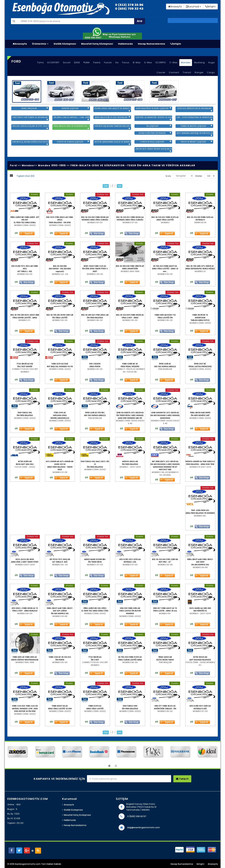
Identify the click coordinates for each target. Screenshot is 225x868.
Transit (187, 72)
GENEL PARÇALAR (34, 108)
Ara (140, 21)
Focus (126, 62)
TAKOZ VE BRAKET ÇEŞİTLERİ (196, 142)
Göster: (199, 176)
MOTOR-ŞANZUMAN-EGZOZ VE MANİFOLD (113, 143)
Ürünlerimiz (40, 44)
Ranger (199, 72)
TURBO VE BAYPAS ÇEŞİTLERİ (196, 126)
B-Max (137, 62)
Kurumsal (194, 7)
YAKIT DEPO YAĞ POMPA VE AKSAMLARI (30, 118)
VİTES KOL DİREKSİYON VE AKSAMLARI (195, 109)
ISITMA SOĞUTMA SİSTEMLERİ (155, 133)
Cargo (211, 72)
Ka (117, 62)
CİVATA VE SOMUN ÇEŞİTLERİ (73, 142)
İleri (120, 186)
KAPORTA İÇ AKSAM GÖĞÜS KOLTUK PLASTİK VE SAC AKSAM (31, 143)
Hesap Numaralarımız (152, 44)
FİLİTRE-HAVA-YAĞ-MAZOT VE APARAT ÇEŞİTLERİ (113, 109)
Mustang (200, 62)
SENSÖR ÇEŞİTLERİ (75, 108)
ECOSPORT (53, 62)
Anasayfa (20, 44)
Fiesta (97, 62)
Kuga (212, 62)
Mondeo (186, 62)
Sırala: (168, 176)
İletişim (176, 44)
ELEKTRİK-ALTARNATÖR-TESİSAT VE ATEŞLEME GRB (154, 118)
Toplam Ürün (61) (25, 176)
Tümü (40, 62)
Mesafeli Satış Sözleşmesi (97, 44)
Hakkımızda (125, 44)
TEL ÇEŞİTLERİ (159, 126)
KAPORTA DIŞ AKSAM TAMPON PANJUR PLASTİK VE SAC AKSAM (113, 127)
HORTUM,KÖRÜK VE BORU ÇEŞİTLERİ (153, 108)
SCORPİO (161, 62)
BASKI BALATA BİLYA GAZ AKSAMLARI (112, 117)
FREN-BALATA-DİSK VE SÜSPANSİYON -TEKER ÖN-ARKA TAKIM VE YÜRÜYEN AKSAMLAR (72, 127)
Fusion (108, 62)
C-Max (173, 62)
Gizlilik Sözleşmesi (65, 44)
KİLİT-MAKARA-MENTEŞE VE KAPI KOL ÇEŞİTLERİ (195, 134)
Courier (161, 72)
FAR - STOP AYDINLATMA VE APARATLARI (195, 118)
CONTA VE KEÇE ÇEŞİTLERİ (156, 142)
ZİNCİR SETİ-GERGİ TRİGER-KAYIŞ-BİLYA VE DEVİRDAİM (154, 150)
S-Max (148, 62)
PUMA (87, 62)
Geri (106, 186)
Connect (174, 72)
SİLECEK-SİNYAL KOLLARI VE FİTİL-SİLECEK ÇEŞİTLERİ (31, 127)
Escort (67, 62)
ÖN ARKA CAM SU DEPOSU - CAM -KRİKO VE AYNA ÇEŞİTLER (72, 118)
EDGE (77, 62)
